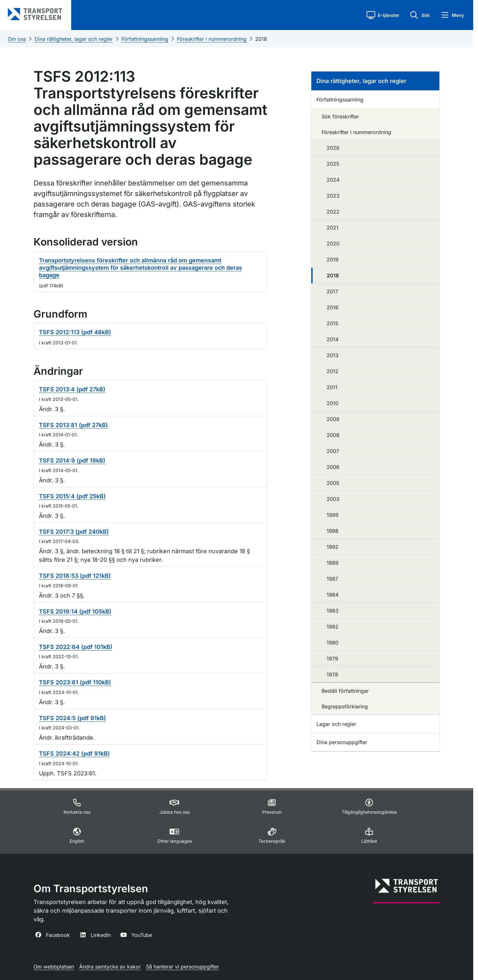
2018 (261, 39)
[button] (383, 15)
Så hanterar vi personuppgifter (182, 967)
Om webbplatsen (54, 967)
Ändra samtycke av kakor (110, 967)
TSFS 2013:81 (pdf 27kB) (73, 425)
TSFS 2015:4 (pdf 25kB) (72, 496)
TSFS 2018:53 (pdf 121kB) (75, 576)
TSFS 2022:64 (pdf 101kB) (76, 647)
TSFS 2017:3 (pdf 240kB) (74, 532)
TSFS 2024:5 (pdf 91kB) (72, 718)
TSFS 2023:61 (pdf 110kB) (75, 682)
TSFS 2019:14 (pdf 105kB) (75, 611)
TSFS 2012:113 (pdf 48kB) (75, 332)
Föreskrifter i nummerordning (212, 39)
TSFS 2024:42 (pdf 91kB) (74, 754)
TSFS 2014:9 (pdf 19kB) (72, 460)
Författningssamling (145, 39)
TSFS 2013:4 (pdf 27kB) (72, 389)
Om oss (17, 39)
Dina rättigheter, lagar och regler (74, 39)
